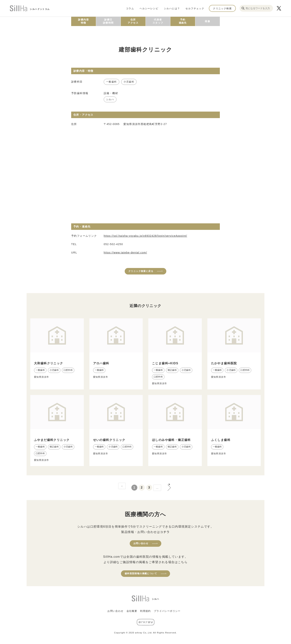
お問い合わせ (141, 543)
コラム (130, 8)
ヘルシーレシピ (149, 8)
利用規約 (145, 611)
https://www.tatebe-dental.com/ (125, 253)
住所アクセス (133, 21)
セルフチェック (195, 8)
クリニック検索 (222, 8)
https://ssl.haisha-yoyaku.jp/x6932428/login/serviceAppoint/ (145, 236)
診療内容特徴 (83, 21)
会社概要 (132, 611)
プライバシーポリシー (167, 611)
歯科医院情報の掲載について (141, 574)
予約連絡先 (183, 21)
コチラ (165, 532)
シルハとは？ (172, 8)
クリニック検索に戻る (141, 271)
